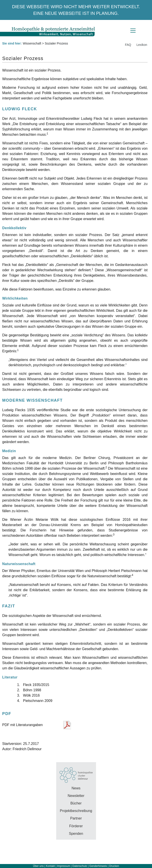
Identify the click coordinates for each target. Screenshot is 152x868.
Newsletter (76, 796)
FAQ (128, 45)
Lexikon (142, 45)
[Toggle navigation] (133, 31)
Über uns (38, 866)
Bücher (76, 803)
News (76, 788)
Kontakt (50, 866)
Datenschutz (80, 866)
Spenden (76, 834)
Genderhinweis (98, 866)
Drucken (114, 866)
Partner (76, 818)
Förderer (76, 826)
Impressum (64, 866)
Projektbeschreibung (76, 811)
